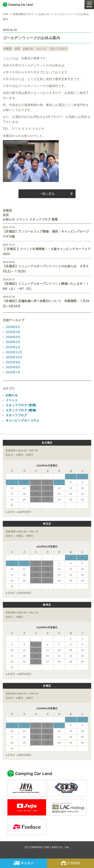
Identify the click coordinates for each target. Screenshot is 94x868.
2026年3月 (13, 337)
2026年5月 (13, 327)
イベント (41, 49)
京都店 (8, 49)
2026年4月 (13, 332)
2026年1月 (13, 347)
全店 (17, 49)
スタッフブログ (58, 49)
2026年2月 (13, 342)
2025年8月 (13, 367)
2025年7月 (13, 372)
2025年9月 (13, 362)
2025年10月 (14, 357)
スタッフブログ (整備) (21, 410)
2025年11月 (14, 352)
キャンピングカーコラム (22, 420)
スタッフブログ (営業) (21, 405)
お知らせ (28, 49)
